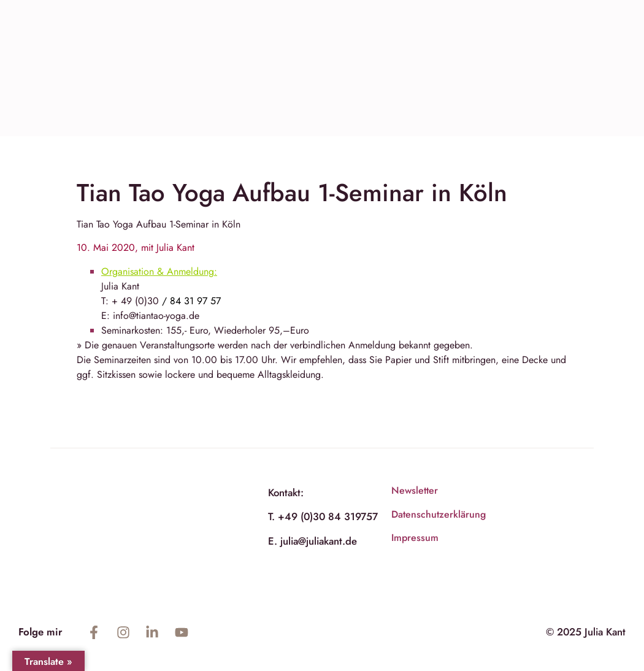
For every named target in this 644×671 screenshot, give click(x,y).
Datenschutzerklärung (439, 514)
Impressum (415, 538)
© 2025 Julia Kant (586, 632)
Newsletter (415, 490)
